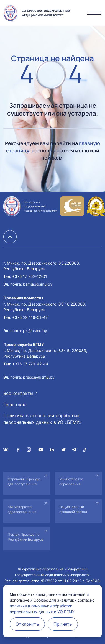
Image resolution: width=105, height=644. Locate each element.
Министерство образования (71, 482)
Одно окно (15, 404)
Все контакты (18, 393)
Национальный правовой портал (73, 509)
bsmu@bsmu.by (38, 284)
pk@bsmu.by (35, 331)
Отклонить (27, 624)
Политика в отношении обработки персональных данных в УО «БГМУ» (42, 419)
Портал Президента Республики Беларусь (26, 537)
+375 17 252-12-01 (30, 276)
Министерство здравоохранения (22, 509)
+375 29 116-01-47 (30, 317)
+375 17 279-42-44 (30, 364)
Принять (63, 624)
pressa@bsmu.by (39, 377)
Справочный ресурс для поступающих (24, 482)
